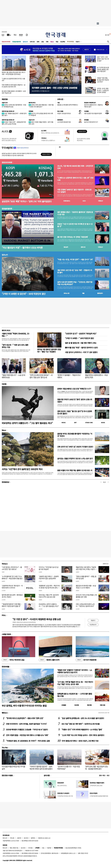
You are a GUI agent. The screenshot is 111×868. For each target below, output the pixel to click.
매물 (83, 293)
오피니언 (32, 42)
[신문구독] (27, 35)
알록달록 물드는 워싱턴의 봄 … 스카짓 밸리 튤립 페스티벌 (75, 695)
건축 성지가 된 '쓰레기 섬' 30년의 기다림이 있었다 (75, 447)
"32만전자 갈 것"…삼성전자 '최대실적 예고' (81, 334)
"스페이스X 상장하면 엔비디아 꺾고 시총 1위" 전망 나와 (75, 179)
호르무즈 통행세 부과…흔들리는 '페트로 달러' (93, 106)
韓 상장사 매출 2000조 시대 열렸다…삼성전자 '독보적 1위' (14, 92)
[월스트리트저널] (15, 35)
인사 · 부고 (102, 775)
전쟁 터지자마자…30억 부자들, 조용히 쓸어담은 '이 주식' (26, 724)
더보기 (78, 42)
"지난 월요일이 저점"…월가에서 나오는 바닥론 (22, 248)
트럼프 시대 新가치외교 (64, 113)
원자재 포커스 (32, 103)
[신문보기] (3, 35)
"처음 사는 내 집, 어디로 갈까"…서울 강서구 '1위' (75, 260)
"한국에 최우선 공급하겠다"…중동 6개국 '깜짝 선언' (25, 718)
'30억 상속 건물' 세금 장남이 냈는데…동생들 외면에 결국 (97, 768)
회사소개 (5, 838)
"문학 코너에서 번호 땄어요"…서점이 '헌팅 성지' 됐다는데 (41, 376)
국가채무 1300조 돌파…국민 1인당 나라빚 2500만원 (54, 88)
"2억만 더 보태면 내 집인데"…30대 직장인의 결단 (24, 294)
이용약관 (49, 848)
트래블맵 (64, 705)
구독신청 (12, 838)
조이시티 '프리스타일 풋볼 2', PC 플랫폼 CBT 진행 (86, 596)
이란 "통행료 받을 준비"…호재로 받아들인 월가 (14, 114)
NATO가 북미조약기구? (91, 122)
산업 (42, 42)
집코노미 (25, 42)
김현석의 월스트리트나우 (8, 111)
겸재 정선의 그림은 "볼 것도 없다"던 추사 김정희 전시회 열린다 (75, 412)
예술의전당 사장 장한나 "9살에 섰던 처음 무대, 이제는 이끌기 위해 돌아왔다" (86, 569)
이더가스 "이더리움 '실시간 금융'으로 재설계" (49, 568)
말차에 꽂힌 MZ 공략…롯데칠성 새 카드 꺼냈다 (12, 596)
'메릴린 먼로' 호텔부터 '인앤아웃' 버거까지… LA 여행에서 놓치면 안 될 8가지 (75, 671)
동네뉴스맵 (67, 293)
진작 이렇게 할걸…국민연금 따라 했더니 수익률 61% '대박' (27, 735)
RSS (43, 848)
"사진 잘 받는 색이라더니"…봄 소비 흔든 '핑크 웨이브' (12, 568)
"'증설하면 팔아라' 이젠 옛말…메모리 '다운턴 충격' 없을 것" (12, 605)
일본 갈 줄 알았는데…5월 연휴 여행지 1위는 (81, 343)
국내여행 (77, 705)
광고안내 (26, 838)
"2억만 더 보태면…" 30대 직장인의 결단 (79, 338)
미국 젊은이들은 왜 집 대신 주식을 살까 (13, 768)
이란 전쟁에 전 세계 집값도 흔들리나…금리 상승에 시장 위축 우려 (14, 86)
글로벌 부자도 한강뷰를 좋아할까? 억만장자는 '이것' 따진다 (75, 435)
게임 (57, 42)
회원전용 (5, 99)
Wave (52, 42)
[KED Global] (21, 35)
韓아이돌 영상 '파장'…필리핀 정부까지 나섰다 (81, 348)
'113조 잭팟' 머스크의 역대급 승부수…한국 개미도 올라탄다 (83, 735)
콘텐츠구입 (16, 848)
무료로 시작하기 (46, 154)
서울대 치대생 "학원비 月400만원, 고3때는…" (15, 335)
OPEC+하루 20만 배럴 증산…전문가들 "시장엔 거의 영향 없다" (41, 106)
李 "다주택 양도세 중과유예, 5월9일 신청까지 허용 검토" (103, 69)
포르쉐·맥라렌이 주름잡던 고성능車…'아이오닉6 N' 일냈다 (27, 730)
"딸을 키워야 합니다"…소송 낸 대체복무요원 (13, 376)
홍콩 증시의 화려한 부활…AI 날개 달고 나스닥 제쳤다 (86, 587)
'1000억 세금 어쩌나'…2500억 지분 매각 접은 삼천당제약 (49, 577)
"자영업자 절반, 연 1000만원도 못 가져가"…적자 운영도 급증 (28, 741)
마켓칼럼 (31, 111)
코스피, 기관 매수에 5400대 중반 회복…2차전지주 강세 (75, 167)
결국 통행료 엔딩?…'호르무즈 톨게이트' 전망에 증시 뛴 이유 (75, 213)
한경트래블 (5, 667)
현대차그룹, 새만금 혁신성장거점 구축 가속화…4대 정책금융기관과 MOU (13, 73)
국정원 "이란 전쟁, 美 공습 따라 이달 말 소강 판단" (103, 80)
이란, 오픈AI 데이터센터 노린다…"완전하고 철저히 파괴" (85, 605)
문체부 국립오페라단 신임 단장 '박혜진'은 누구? (74, 389)
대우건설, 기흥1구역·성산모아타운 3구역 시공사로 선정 (49, 596)
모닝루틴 (63, 42)
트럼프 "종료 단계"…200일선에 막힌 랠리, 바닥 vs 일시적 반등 (14, 123)
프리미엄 (71, 42)
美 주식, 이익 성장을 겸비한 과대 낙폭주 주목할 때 (41, 114)
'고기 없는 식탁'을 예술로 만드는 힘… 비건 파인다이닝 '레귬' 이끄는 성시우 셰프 (75, 683)
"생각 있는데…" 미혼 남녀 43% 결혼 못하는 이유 (15, 346)
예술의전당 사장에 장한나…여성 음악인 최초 (96, 376)
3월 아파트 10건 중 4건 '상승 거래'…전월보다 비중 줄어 (75, 271)
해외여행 (89, 705)
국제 (47, 42)
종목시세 (83, 247)
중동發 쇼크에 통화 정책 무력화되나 (68, 105)
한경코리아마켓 (6, 42)
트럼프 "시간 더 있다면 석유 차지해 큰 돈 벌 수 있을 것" (75, 225)
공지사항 (47, 775)
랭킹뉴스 (5, 713)
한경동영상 (5, 482)
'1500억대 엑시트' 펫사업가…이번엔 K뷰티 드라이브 (12, 587)
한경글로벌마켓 (17, 42)
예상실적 (66, 247)
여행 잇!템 (102, 705)
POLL (4, 615)
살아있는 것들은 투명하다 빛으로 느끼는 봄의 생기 (75, 459)
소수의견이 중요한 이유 (64, 122)
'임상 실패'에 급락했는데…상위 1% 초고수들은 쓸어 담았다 (83, 718)
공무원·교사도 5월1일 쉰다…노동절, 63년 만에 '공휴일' (103, 90)
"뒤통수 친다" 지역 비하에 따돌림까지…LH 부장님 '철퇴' (82, 730)
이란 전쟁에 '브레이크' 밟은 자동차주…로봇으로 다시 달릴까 (74, 191)
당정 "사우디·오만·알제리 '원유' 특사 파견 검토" (103, 59)
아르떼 (4, 384)
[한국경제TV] (9, 35)
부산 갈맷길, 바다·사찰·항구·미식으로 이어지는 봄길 (24, 706)
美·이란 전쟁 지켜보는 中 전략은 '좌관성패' (73, 237)
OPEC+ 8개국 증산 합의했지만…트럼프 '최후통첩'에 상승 (14, 106)
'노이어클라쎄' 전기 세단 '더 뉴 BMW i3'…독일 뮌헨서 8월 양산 (12, 577)
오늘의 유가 (5, 103)
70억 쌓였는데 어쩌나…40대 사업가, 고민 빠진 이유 (80, 741)
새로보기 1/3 (106, 564)
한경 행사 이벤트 (7, 775)
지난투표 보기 (93, 625)
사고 (108, 775)
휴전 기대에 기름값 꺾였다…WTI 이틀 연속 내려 (41, 123)
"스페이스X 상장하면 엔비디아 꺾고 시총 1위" (13, 80)
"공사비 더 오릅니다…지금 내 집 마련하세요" (69, 768)
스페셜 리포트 (6, 634)
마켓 (101, 201)
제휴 (11, 848)
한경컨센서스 (67, 201)
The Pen (5, 748)
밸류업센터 (100, 293)
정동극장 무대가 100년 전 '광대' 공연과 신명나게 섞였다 (75, 401)
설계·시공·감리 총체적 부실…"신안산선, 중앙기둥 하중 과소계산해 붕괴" (75, 283)
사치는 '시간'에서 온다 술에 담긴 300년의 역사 (22, 469)
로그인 (107, 35)
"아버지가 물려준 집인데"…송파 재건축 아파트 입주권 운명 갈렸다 (41, 768)
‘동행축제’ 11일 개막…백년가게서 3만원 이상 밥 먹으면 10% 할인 (49, 588)
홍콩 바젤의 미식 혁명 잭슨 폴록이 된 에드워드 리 (75, 470)
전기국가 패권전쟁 (86, 660)
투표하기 (93, 620)
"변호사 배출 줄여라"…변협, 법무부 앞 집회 (86, 577)
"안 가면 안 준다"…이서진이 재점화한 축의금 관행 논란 (37, 619)
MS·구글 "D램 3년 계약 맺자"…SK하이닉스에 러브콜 (81, 724)
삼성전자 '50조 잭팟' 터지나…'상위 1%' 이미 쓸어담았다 (27, 201)
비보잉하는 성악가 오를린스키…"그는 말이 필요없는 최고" (27, 423)
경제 (38, 42)
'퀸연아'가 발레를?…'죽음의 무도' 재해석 (69, 376)
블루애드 (33, 838)
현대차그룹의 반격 (49, 660)
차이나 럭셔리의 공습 (13, 660)
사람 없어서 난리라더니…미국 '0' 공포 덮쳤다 (81, 352)
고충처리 (19, 838)
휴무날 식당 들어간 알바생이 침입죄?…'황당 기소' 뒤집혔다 (49, 351)
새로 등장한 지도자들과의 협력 (93, 113)
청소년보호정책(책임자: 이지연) (73, 848)
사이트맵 (30, 848)
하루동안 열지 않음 (100, 50)
